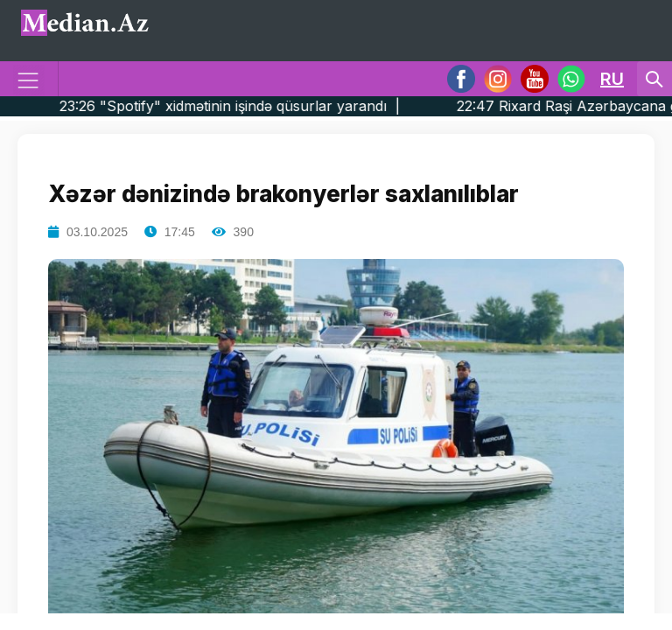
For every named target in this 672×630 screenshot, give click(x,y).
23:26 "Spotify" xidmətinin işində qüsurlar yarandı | (260, 106)
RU (612, 79)
